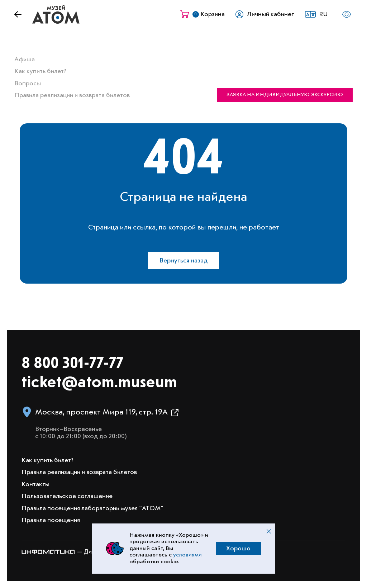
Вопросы (28, 84)
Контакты (35, 484)
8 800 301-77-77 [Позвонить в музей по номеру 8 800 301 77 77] (72, 364)
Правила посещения (51, 520)
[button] (318, 14)
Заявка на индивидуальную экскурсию (285, 95)
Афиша (25, 60)
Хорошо (238, 549)
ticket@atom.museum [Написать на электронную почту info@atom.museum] (99, 383)
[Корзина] (202, 14)
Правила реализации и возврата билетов (72, 95)
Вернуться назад (183, 261)
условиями (187, 555)
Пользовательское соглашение (67, 496)
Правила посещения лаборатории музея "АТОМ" (92, 508)
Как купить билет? (40, 71)
